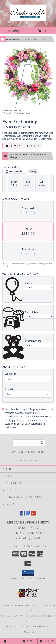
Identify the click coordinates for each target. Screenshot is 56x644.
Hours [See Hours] (47, 641)
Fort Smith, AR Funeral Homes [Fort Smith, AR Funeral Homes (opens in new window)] (18, 605)
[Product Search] (29, 443)
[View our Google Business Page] (28, 515)
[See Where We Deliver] (28, 460)
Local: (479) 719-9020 (28, 538)
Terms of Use (28, 632)
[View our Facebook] (23, 515)
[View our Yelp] (33, 515)
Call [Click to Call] (9, 641)
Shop (14, 31)
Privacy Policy (15, 626)
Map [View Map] (28, 641)
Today (33, 171)
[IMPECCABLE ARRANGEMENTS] (28, 20)
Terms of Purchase (37, 626)
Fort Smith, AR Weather (14, 616)
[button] (28, 573)
